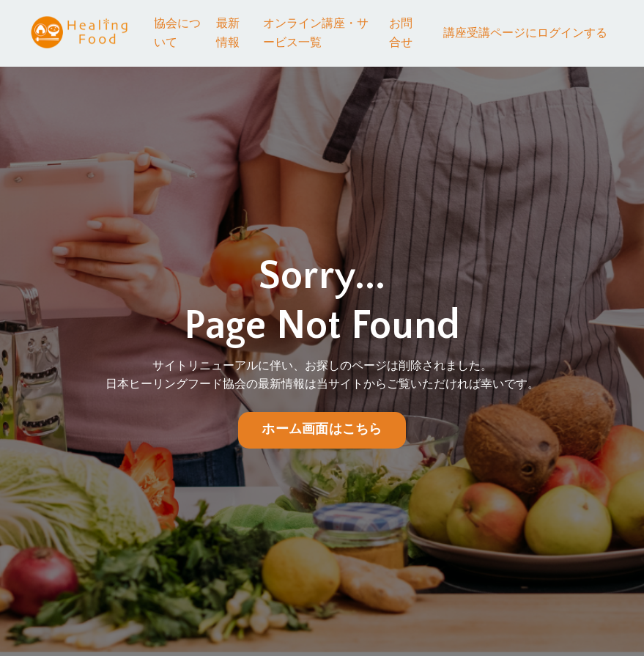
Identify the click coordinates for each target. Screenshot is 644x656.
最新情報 (228, 33)
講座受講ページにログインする (525, 33)
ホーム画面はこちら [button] (322, 430)
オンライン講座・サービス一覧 (316, 33)
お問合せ (401, 33)
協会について (177, 33)
